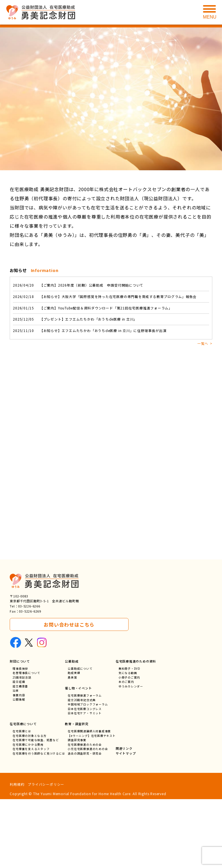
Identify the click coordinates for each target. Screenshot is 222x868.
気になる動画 (128, 742)
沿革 (16, 760)
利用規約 (17, 853)
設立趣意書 (20, 756)
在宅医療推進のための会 (85, 813)
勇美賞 (73, 747)
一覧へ (203, 344)
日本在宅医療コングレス (85, 778)
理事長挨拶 (20, 738)
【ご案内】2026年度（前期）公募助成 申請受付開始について (78, 285)
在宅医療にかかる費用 (28, 813)
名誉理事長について (26, 742)
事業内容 (19, 765)
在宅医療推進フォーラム (85, 764)
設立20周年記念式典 (82, 768)
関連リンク (124, 817)
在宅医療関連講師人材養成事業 (90, 799)
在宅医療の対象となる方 (30, 804)
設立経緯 (19, 751)
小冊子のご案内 (130, 747)
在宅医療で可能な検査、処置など (36, 808)
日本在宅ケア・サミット (85, 782)
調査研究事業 (77, 808)
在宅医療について (23, 792)
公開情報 (19, 770)
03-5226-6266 (29, 675)
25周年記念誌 (22, 747)
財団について (20, 730)
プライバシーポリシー (46, 853)
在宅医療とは (22, 799)
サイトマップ (126, 822)
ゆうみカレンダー (131, 756)
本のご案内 (127, 751)
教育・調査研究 (77, 792)
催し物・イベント (79, 756)
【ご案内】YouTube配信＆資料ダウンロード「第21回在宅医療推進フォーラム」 (93, 308)
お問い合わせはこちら (69, 693)
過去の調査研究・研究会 (85, 822)
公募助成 (72, 730)
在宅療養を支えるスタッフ (31, 818)
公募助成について (80, 738)
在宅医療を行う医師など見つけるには (39, 822)
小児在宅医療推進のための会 (88, 818)
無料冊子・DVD (130, 738)
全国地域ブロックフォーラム (88, 773)
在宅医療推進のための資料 (136, 730)
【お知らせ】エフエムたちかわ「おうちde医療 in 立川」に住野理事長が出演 (90, 332)
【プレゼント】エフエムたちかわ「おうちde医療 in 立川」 (75, 320)
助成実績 (74, 742)
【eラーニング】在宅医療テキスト (92, 804)
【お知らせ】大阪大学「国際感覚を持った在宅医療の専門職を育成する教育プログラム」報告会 (105, 297)
